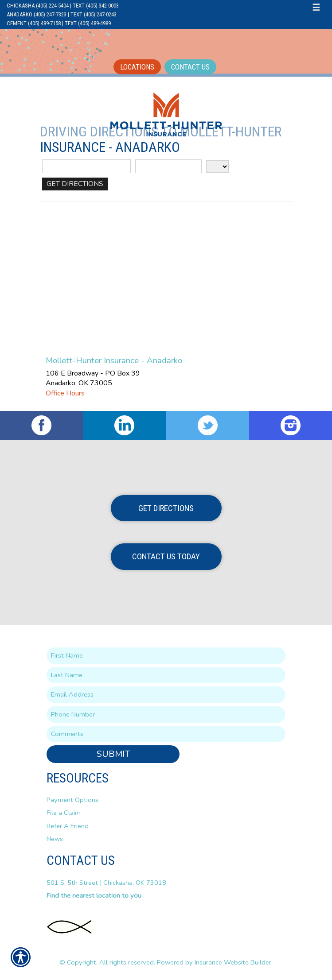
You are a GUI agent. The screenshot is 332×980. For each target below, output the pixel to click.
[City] (168, 166)
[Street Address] (86, 166)
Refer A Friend (68, 826)
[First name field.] (166, 656)
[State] (217, 167)
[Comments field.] (166, 734)
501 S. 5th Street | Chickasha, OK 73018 (106, 883)
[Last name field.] (166, 675)
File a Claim (64, 813)
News (55, 839)
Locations (137, 67)
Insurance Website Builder (233, 962)
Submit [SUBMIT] (113, 754)
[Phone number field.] (166, 715)
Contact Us (190, 67)
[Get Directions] (75, 184)
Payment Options (72, 800)
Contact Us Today (166, 556)
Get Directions (166, 508)
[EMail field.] (166, 695)
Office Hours (65, 393)
